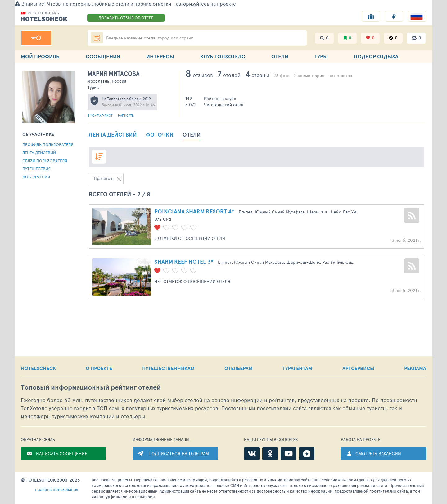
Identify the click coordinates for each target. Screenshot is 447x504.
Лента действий (39, 153)
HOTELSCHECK (38, 368)
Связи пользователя (45, 161)
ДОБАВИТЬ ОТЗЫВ (126, 18)
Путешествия (36, 169)
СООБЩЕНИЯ (103, 56)
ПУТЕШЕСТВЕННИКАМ (168, 368)
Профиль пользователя (48, 144)
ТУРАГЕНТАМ (297, 368)
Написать (126, 115)
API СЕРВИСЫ (358, 368)
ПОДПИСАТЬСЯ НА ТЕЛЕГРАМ (179, 454)
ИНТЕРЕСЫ (160, 56)
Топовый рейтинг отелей (91, 387)
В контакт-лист (100, 115)
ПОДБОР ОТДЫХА (376, 56)
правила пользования (57, 489)
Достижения (36, 177)
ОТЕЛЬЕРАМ (239, 368)
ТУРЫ (321, 56)
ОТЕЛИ (280, 56)
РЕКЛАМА (415, 368)
